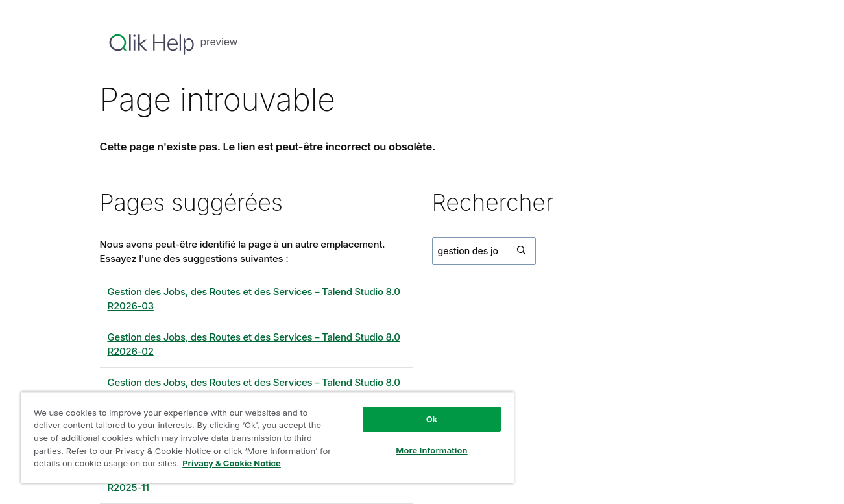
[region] (267, 438)
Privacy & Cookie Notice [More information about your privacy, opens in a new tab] (232, 463)
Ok (432, 419)
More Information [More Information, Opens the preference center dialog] (431, 450)
